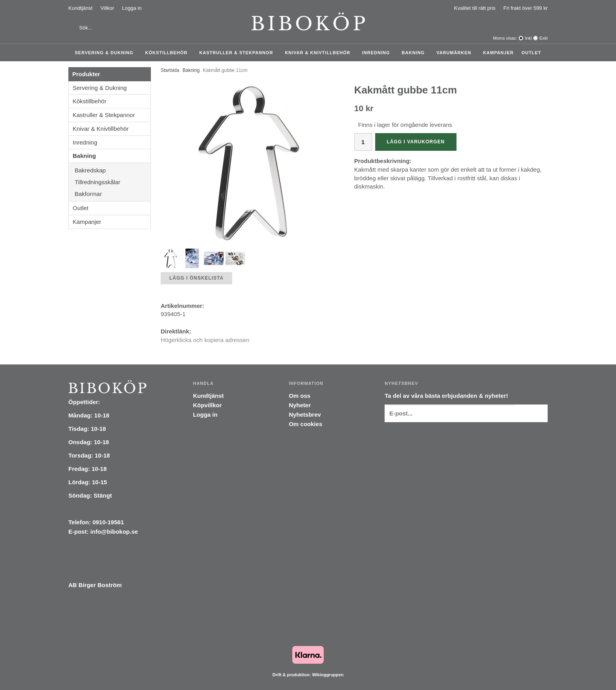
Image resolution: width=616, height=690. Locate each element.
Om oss (300, 396)
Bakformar (113, 194)
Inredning (378, 53)
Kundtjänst (80, 8)
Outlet (531, 53)
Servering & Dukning (106, 53)
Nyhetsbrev (305, 415)
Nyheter (300, 405)
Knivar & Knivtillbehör (320, 53)
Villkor (107, 8)
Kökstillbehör (169, 53)
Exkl (544, 38)
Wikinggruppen (328, 675)
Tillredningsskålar (113, 182)
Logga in (132, 8)
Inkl (528, 38)
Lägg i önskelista (196, 278)
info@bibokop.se (114, 532)
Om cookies (305, 424)
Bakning (415, 53)
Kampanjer (499, 53)
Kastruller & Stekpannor (238, 53)
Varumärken (456, 53)
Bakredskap (113, 170)
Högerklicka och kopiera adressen (205, 340)
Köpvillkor (207, 405)
